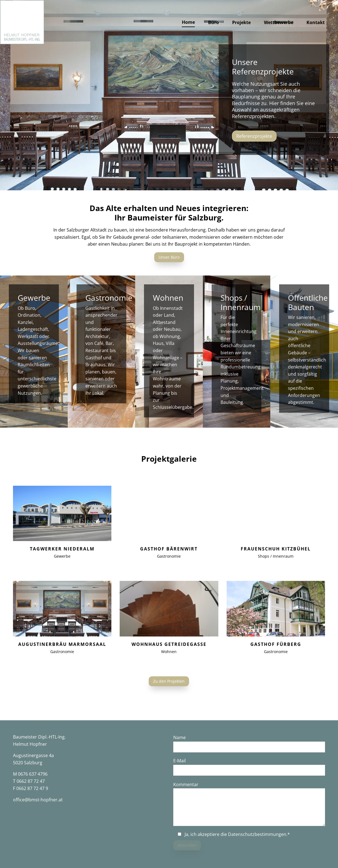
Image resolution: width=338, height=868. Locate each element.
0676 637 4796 (33, 774)
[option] (169, 95)
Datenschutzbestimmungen (257, 834)
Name (180, 737)
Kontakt (316, 22)
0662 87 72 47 (31, 781)
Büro (213, 22)
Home (188, 22)
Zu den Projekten (169, 681)
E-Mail (180, 761)
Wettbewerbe (279, 22)
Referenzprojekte (254, 136)
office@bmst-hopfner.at (38, 800)
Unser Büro (169, 257)
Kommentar (186, 784)
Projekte (241, 22)
